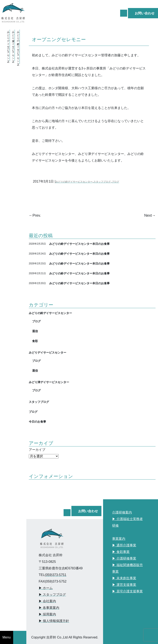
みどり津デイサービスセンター (49, 382)
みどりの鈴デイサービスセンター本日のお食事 (79, 244)
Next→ (150, 215)
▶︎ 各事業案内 (49, 608)
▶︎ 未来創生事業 (124, 578)
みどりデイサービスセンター (48, 352)
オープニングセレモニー (59, 39)
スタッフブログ (102, 182)
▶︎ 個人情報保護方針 (54, 621)
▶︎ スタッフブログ (52, 595)
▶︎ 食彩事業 (121, 552)
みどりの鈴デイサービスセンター (74, 182)
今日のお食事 (37, 421)
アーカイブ (37, 450)
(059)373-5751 (55, 575)
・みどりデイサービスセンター (8, 45)
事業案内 (119, 539)
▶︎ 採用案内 (47, 614)
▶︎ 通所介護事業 (124, 545)
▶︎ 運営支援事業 (124, 585)
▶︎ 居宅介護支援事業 (127, 591)
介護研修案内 (122, 512)
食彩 (35, 341)
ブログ (115, 182)
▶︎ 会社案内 (47, 601)
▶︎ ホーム (46, 588)
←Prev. (35, 215)
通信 (35, 331)
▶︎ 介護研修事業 (124, 558)
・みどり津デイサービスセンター (13, 45)
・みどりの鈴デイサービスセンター (18, 47)
